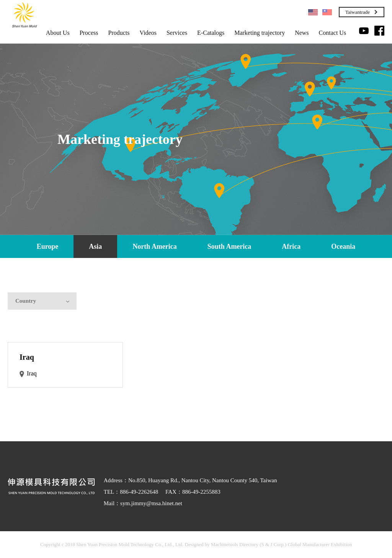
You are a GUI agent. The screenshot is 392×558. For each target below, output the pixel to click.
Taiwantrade (362, 12)
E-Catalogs (211, 33)
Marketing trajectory (260, 33)
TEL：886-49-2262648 (131, 492)
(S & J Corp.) (272, 544)
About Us (58, 33)
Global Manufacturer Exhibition (320, 544)
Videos (148, 33)
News (302, 33)
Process (89, 33)
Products (119, 33)
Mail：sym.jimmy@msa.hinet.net (143, 503)
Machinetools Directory (235, 544)
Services (177, 33)
